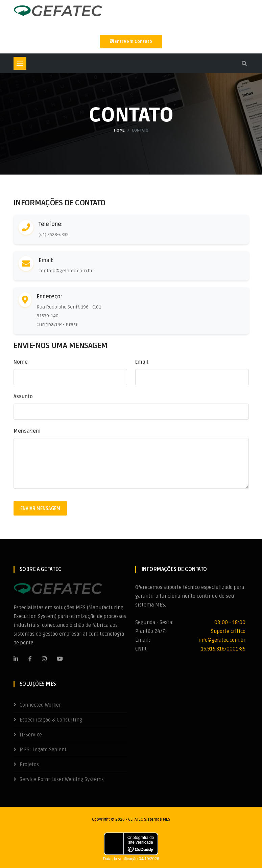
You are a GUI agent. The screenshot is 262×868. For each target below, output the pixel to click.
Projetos (29, 764)
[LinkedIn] (16, 659)
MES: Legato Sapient (43, 750)
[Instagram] (44, 659)
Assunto (23, 396)
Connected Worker (40, 705)
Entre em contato (131, 42)
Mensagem (27, 431)
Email (142, 362)
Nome (21, 362)
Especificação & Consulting (51, 720)
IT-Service (31, 735)
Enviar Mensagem (40, 509)
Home (119, 130)
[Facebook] (30, 659)
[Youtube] (60, 659)
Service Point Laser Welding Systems (62, 779)
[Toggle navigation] (20, 63)
